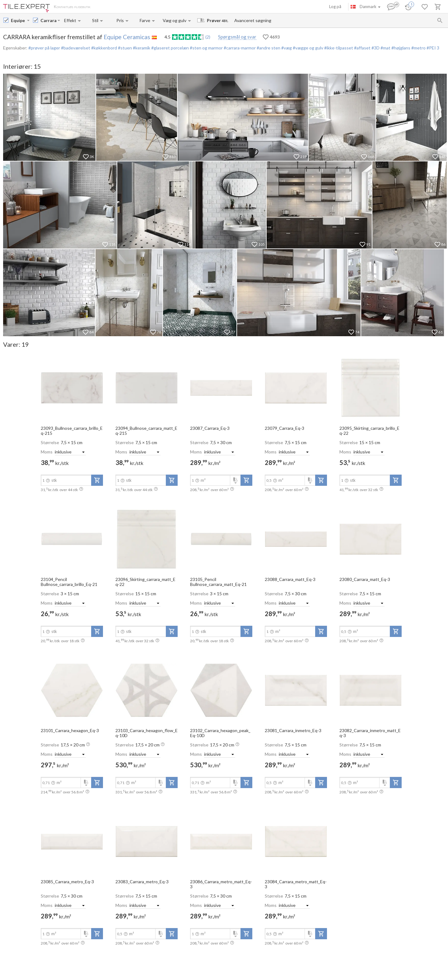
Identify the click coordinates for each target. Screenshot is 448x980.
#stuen (124, 48)
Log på (335, 7)
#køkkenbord (104, 48)
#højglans (400, 48)
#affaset (362, 48)
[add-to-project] (97, 480)
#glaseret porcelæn (170, 48)
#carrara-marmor (239, 48)
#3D (375, 48)
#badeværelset (75, 48)
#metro (418, 48)
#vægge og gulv (308, 48)
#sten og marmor (206, 48)
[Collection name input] (48, 20)
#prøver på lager (44, 48)
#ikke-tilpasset (338, 48)
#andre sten (268, 48)
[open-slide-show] (72, 388)
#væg (286, 48)
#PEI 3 (432, 48)
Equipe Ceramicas (127, 37)
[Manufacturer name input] (18, 20)
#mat (385, 48)
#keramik (141, 48)
